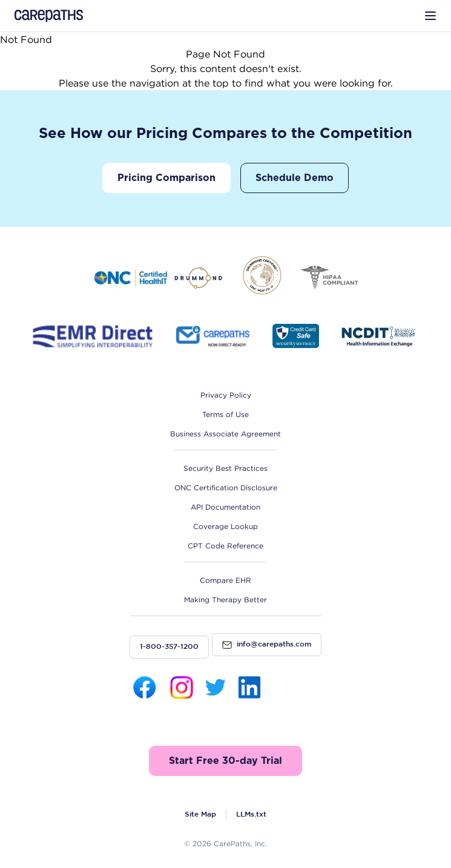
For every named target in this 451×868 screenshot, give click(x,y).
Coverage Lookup (225, 526)
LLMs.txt (251, 814)
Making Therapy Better (225, 600)
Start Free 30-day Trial (225, 761)
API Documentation (225, 507)
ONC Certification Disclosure (226, 488)
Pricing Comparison (166, 178)
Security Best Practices (225, 468)
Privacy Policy (226, 395)
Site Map (200, 814)
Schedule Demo (295, 178)
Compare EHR (225, 580)
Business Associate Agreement (225, 434)
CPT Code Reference (225, 546)
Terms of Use (225, 414)
